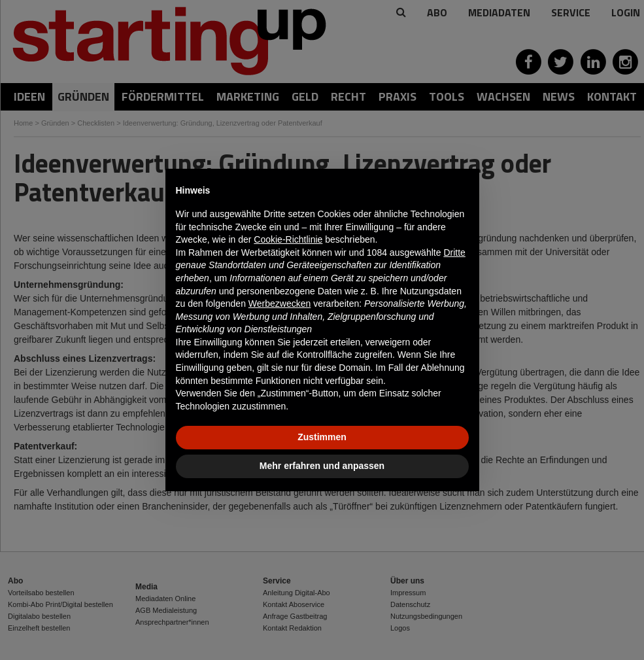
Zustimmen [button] (322, 437)
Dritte (454, 252)
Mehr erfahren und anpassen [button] (322, 466)
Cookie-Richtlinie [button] (288, 239)
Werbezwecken (280, 304)
